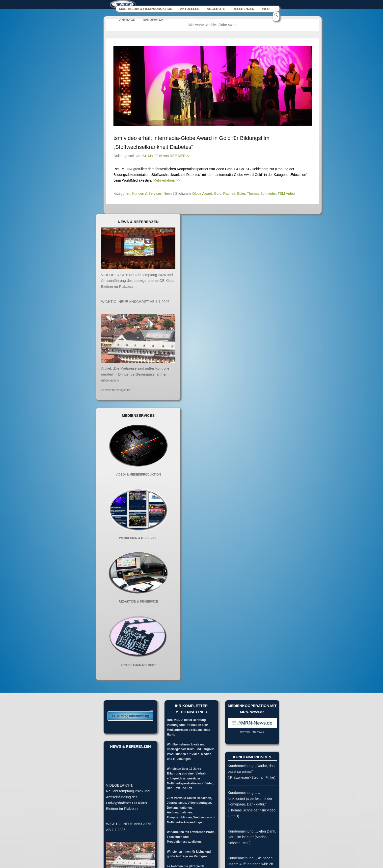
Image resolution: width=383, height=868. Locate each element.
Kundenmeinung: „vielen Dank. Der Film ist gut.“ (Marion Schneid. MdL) (252, 838)
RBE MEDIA (179, 157)
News (168, 194)
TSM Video (286, 194)
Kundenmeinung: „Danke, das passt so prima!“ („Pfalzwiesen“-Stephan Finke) (251, 772)
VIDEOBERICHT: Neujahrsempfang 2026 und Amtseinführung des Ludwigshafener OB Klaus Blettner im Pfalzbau (138, 281)
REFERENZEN (244, 10)
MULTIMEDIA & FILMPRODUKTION (146, 10)
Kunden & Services (147, 194)
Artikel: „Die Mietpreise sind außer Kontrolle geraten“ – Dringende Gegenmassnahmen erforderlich (135, 375)
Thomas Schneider (261, 194)
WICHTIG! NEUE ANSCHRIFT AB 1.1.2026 (135, 302)
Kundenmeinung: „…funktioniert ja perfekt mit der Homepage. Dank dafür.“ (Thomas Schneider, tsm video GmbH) (252, 805)
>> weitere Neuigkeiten (116, 391)
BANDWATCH (153, 20)
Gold (218, 194)
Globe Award (202, 194)
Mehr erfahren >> (167, 181)
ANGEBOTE (216, 10)
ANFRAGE (127, 20)
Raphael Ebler (234, 194)
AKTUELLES (190, 10)
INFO (266, 10)
